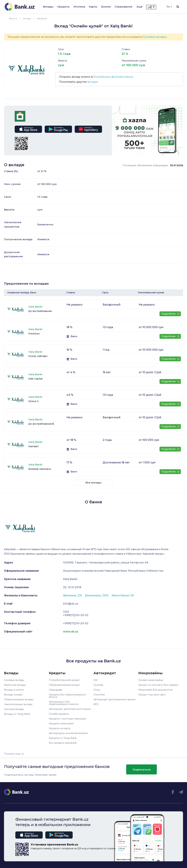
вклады (93, 82)
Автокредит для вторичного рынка (70, 709)
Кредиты (63, 7)
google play (58, 129)
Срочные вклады (14, 709)
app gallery (88, 129)
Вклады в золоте (14, 690)
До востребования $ (41, 424)
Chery (97, 690)
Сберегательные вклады (19, 699)
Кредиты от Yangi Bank (63, 738)
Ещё (140, 7)
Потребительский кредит (64, 680)
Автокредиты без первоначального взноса (64, 703)
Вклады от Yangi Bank (17, 714)
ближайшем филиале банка (113, 77)
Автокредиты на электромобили (68, 733)
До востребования (40, 311)
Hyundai (98, 685)
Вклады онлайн (13, 695)
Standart (33, 446)
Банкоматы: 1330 (97, 595)
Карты (93, 7)
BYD (96, 704)
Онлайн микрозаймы (151, 680)
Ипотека (79, 7)
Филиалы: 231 (73, 595)
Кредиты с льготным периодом (67, 719)
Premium (34, 334)
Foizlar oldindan (38, 356)
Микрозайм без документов (155, 690)
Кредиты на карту (60, 728)
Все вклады (93, 483)
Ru (169, 7)
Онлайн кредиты (59, 714)
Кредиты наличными (61, 724)
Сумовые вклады (155, 37)
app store (28, 129)
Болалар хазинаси (40, 469)
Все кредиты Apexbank (63, 743)
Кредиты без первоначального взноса (67, 696)
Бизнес (106, 7)
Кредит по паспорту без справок (158, 685)
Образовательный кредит (64, 685)
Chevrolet (99, 695)
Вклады (48, 7)
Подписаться (142, 770)
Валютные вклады (15, 685)
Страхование (123, 7)
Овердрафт (56, 690)
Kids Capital (35, 379)
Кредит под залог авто (152, 695)
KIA (96, 680)
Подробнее (170, 314)
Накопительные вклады (18, 704)
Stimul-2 (33, 401)
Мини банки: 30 (123, 595)
